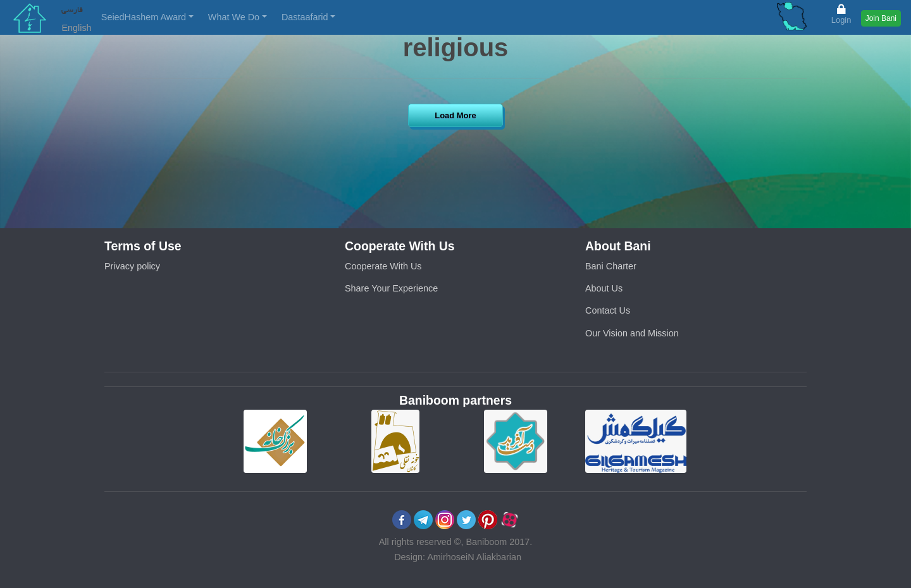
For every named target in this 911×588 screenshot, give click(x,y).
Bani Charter (611, 266)
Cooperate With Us (383, 266)
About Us (604, 288)
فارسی (72, 9)
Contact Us (608, 310)
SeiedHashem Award (144, 17)
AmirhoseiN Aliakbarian (474, 557)
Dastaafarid (305, 17)
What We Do (234, 17)
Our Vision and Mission (632, 333)
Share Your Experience (391, 288)
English (76, 28)
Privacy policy (132, 266)
